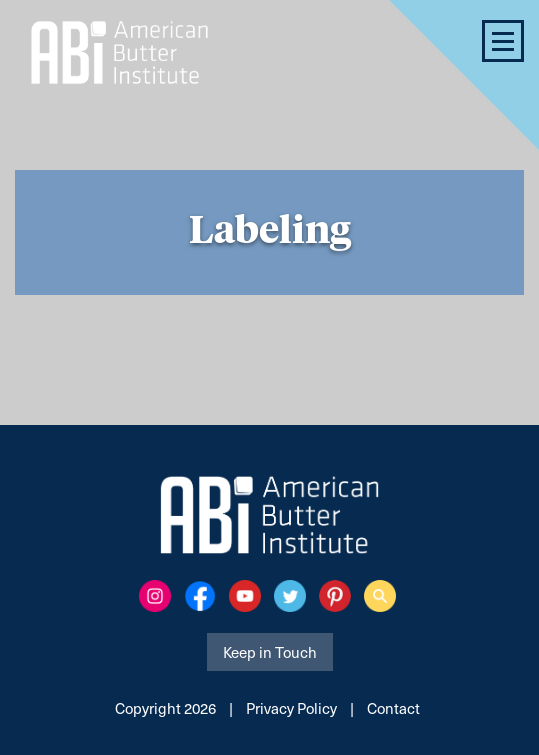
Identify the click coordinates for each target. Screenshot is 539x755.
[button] (503, 41)
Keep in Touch (270, 652)
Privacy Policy (291, 708)
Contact (393, 708)
